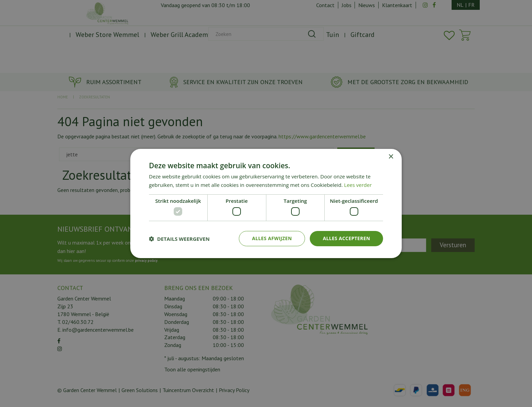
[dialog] (266, 203)
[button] (179, 239)
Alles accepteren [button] (346, 238)
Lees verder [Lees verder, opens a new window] (358, 185)
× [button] (391, 157)
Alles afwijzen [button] (272, 238)
